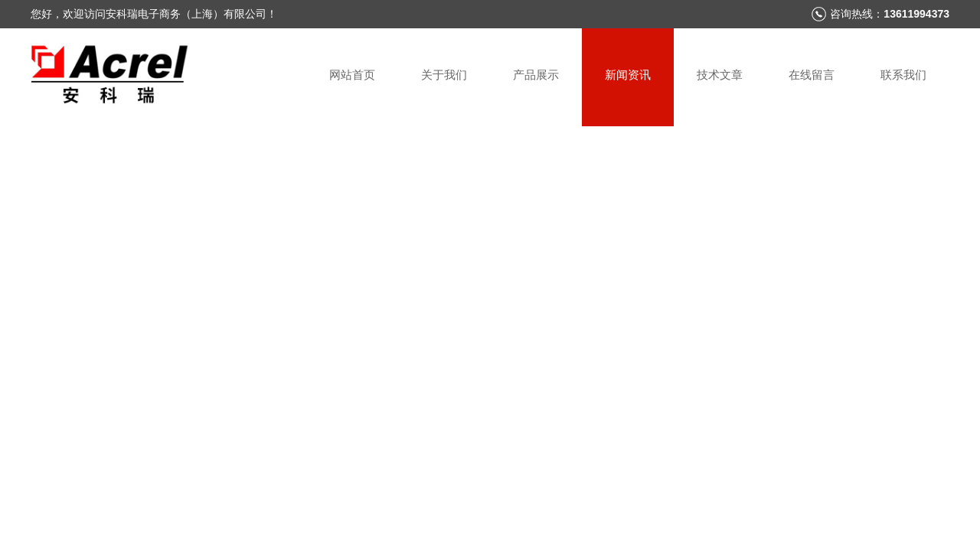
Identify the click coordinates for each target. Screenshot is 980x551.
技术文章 (720, 75)
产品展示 (536, 75)
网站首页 (352, 75)
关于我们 (444, 75)
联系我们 (903, 75)
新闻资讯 (628, 75)
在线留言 (812, 75)
